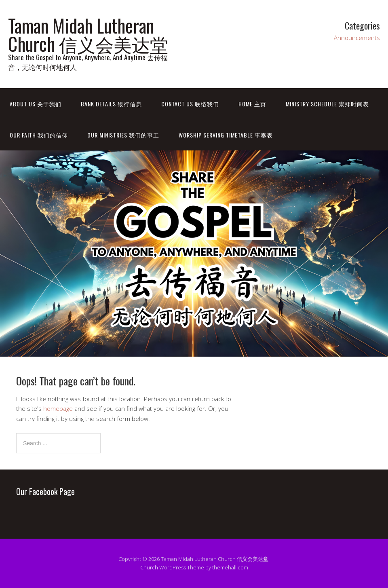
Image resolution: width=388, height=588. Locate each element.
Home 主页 (252, 104)
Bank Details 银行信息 (111, 104)
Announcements (357, 38)
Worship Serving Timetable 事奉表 (226, 135)
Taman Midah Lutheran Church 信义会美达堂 (88, 34)
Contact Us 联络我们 (190, 104)
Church (149, 567)
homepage (58, 408)
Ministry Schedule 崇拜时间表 (327, 104)
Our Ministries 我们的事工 (123, 135)
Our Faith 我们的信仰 (39, 135)
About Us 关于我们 (36, 104)
